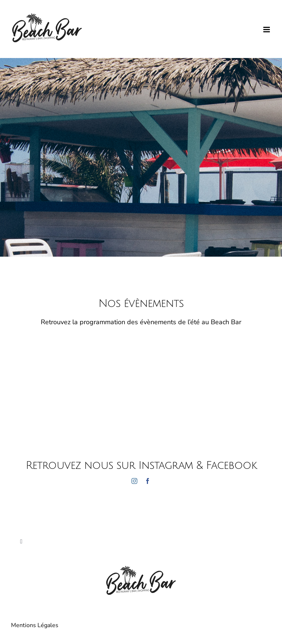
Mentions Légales (35, 625)
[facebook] (148, 481)
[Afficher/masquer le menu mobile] (267, 30)
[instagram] (134, 481)
